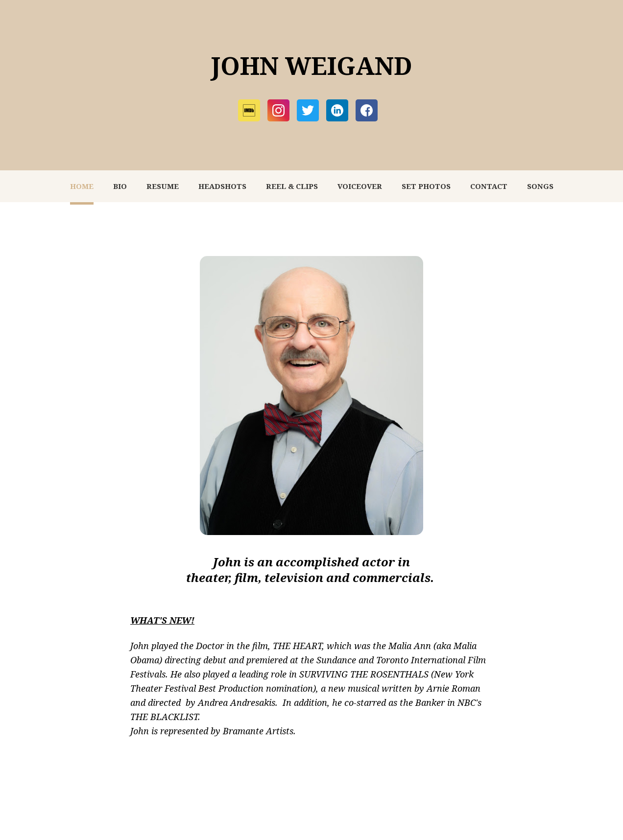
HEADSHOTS (222, 186)
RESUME (163, 186)
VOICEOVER (360, 186)
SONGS (540, 186)
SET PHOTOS (426, 186)
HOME (82, 186)
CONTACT (489, 186)
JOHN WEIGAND (311, 66)
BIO (120, 186)
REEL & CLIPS (292, 186)
